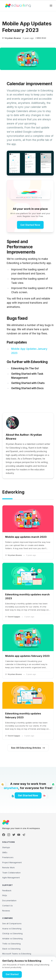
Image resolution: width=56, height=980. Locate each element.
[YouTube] (19, 835)
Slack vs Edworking (11, 949)
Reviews (6, 911)
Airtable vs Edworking (12, 939)
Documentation (9, 900)
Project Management (12, 862)
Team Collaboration (11, 873)
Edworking (13, 492)
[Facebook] (4, 835)
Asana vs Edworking (12, 929)
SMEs (5, 852)
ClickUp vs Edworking (12, 933)
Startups (6, 847)
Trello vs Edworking (11, 944)
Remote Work (8, 867)
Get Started (12, 974)
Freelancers (8, 857)
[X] (14, 835)
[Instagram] (9, 835)
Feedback (7, 890)
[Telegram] (24, 835)
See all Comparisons (12, 923)
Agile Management (11, 877)
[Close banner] (52, 961)
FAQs (5, 895)
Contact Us (7, 906)
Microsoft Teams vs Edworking (17, 954)
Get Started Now (30, 225)
